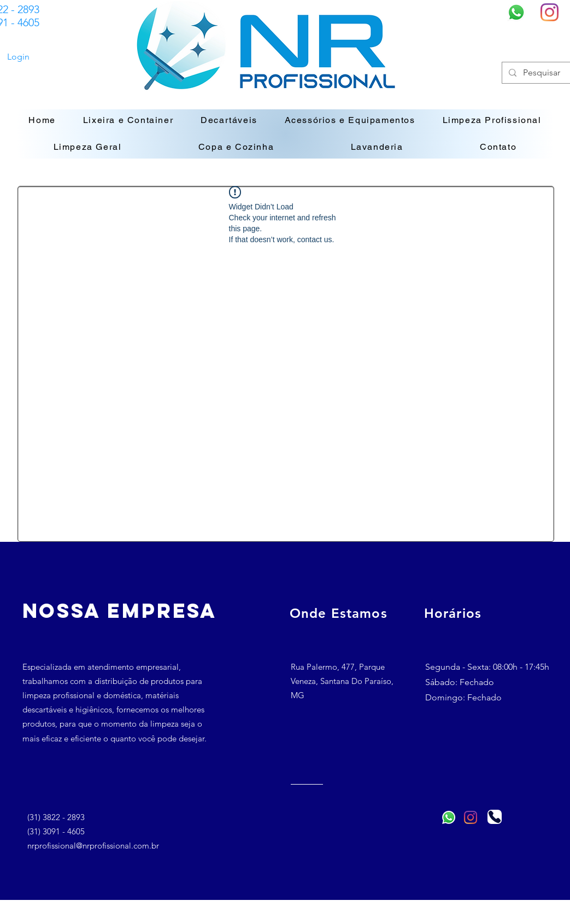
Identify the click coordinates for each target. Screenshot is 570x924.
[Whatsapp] (516, 12)
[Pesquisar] (543, 73)
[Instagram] (550, 12)
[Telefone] (495, 817)
